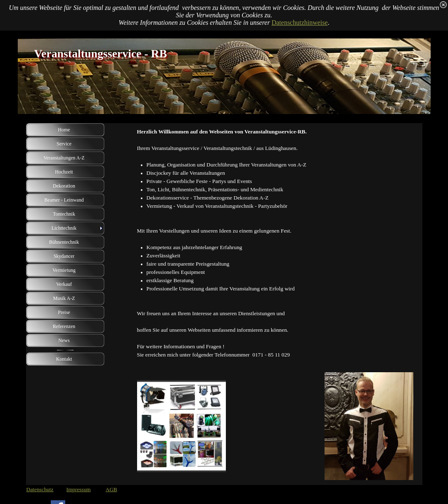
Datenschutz (40, 489)
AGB (111, 489)
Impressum (79, 489)
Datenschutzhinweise (300, 23)
